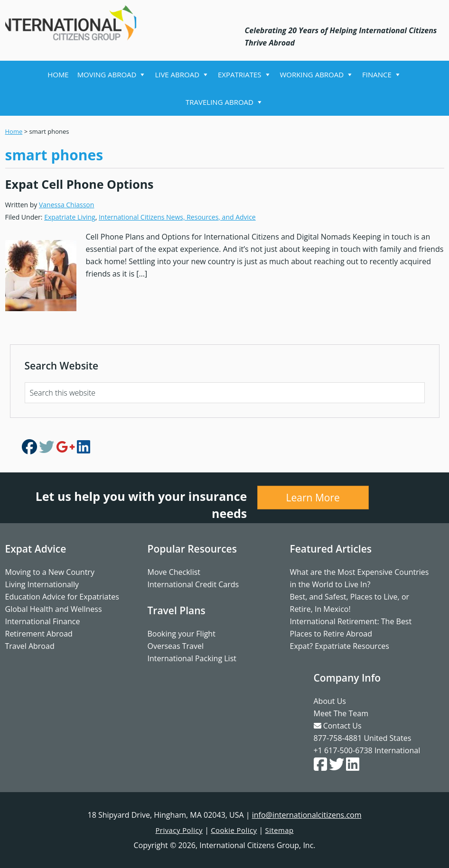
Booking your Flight (182, 634)
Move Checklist (174, 572)
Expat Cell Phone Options (80, 184)
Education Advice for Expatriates (62, 597)
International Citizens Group (76, 23)
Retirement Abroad (39, 634)
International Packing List (192, 658)
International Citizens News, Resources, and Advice (177, 217)
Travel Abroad (30, 646)
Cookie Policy (234, 830)
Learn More (313, 498)
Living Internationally (42, 584)
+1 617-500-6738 (343, 750)
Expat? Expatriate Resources (340, 646)
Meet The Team (341, 713)
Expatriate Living (70, 217)
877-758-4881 (338, 738)
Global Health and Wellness (54, 609)
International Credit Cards (193, 584)
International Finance (43, 621)
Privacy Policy (176, 830)
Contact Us (338, 726)
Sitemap (283, 830)
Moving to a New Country (50, 572)
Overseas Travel (176, 646)
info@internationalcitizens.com (307, 815)
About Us (330, 701)
